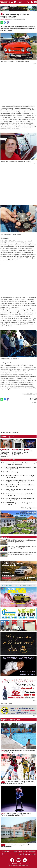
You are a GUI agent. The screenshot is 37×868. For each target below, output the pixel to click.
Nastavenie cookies (23, 854)
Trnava (3, 750)
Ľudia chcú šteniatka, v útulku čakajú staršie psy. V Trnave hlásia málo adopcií (5, 453)
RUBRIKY (19, 2)
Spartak (3, 782)
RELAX (2, 19)
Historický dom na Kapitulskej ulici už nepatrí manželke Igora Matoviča (22, 541)
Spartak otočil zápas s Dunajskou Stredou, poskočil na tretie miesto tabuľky (18, 783)
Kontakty (33, 853)
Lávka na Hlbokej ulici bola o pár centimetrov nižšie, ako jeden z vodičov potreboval (22, 553)
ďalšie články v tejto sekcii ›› (29, 508)
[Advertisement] (18, 83)
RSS (29, 853)
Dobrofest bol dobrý (28, 451)
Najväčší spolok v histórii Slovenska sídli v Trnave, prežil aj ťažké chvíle (18, 452)
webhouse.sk (25, 865)
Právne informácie (18, 852)
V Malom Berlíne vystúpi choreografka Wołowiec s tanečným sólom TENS (16, 814)
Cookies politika (32, 854)
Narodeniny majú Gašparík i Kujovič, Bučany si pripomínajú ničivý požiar (22, 547)
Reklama (26, 853)
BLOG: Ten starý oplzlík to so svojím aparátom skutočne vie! (20, 490)
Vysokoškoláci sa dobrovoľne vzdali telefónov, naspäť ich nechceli (20, 486)
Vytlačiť (33, 399)
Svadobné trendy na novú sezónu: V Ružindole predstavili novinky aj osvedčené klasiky (20, 481)
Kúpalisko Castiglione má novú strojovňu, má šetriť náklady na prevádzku (18, 751)
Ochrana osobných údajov (29, 852)
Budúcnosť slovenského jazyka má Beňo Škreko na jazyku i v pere (20, 495)
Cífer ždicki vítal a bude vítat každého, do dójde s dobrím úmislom (21, 477)
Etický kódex (20, 853)
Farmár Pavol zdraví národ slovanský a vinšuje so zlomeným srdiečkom (21, 499)
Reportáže (7, 19)
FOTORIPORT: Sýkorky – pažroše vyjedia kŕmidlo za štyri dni (21, 504)
